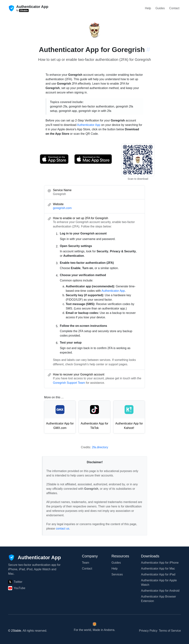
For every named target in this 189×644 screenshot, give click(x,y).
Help (148, 8)
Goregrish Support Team (69, 383)
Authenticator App (89, 125)
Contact (174, 8)
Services (117, 574)
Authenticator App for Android (160, 591)
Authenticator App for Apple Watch (159, 583)
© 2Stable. (15, 631)
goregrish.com (62, 208)
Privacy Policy (148, 631)
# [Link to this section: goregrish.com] (148, 50)
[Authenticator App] (35, 558)
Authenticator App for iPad (158, 574)
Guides (160, 8)
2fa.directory (100, 447)
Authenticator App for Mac (158, 569)
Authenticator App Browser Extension (158, 599)
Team (86, 563)
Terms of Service (170, 631)
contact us (62, 529)
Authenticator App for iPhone (160, 563)
